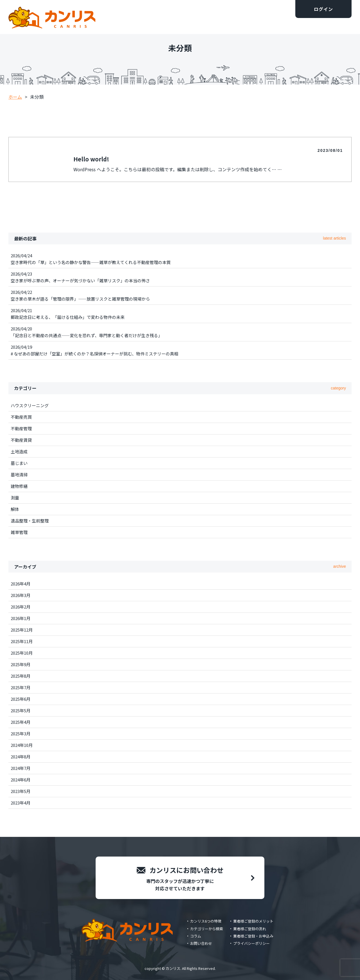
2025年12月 (22, 630)
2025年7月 (21, 687)
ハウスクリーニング (30, 405)
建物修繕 (19, 486)
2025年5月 (21, 710)
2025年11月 (22, 641)
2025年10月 (22, 653)
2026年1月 (21, 618)
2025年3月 (21, 734)
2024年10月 (22, 745)
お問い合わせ (201, 943)
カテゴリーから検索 (207, 929)
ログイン (323, 9)
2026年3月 (21, 595)
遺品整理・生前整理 (30, 521)
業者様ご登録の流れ (250, 929)
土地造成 (19, 451)
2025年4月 (21, 722)
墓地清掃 (19, 475)
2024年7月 (21, 768)
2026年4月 (21, 584)
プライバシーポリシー (251, 943)
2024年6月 (21, 780)
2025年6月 (21, 699)
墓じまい (19, 463)
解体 (15, 509)
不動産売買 (21, 417)
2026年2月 (21, 607)
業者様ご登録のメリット (253, 921)
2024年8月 (21, 757)
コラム (196, 936)
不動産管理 (21, 428)
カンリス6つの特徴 (206, 921)
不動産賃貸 (21, 440)
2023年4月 (21, 803)
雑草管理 (19, 532)
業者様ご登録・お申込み (253, 936)
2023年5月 (21, 791)
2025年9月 (21, 664)
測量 (15, 498)
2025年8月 (21, 676)
